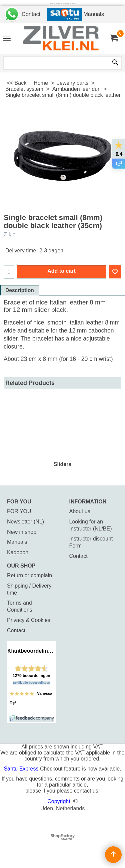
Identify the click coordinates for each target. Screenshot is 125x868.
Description (20, 290)
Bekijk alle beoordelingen (31, 683)
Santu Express (22, 769)
